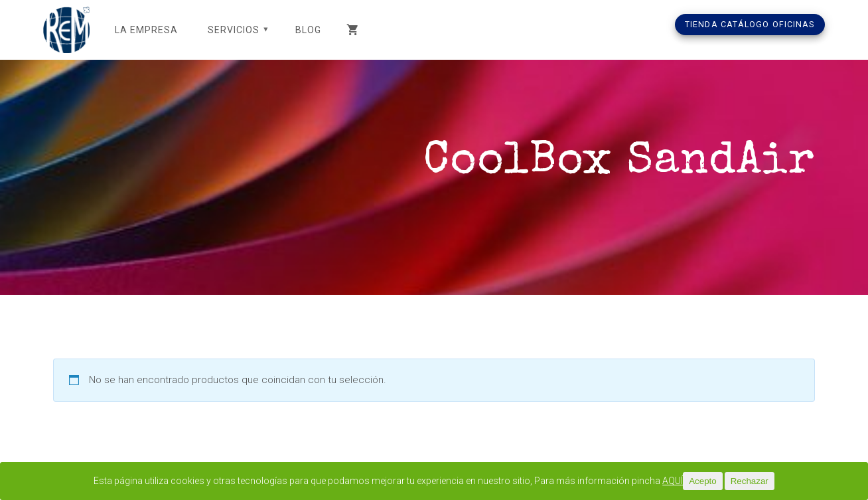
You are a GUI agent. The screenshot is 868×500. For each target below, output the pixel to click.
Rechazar (770, 481)
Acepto (723, 481)
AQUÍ (692, 481)
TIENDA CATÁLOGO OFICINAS (750, 24)
